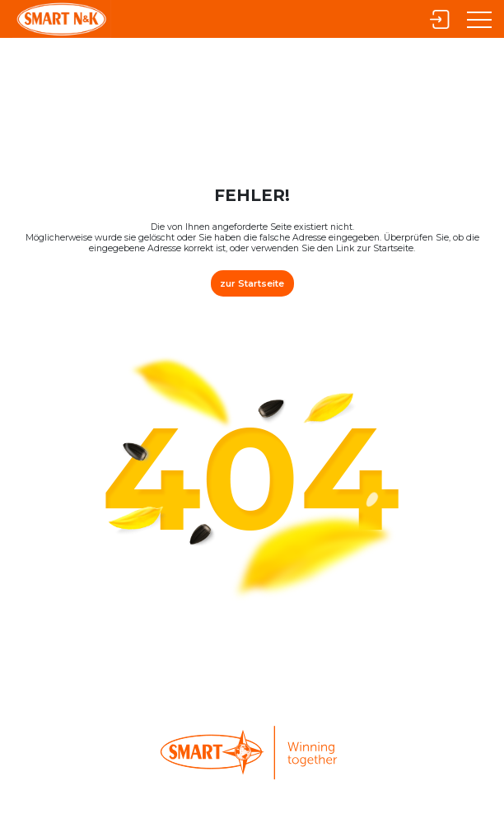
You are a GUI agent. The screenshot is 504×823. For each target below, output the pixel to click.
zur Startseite (252, 282)
